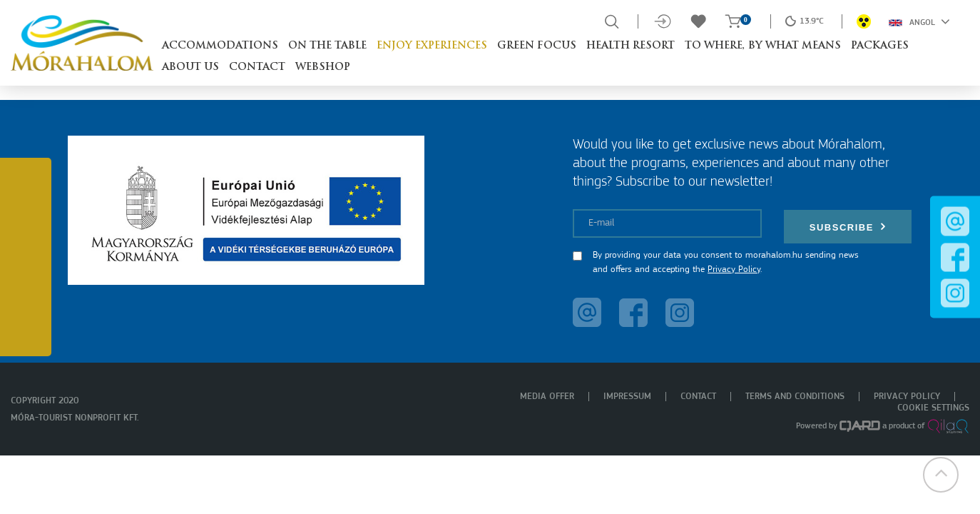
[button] (941, 475)
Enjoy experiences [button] (432, 46)
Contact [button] (257, 67)
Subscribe (848, 227)
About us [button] (190, 67)
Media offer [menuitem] (547, 397)
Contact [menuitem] (698, 397)
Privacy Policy (734, 269)
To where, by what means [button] (763, 46)
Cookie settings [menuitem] (933, 408)
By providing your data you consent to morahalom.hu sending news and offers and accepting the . (726, 262)
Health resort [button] (631, 46)
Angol (919, 21)
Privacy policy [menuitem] (907, 397)
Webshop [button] (323, 67)
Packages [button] (880, 46)
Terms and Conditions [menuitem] (795, 397)
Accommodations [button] (220, 46)
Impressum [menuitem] (627, 397)
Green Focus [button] (537, 46)
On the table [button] (327, 46)
